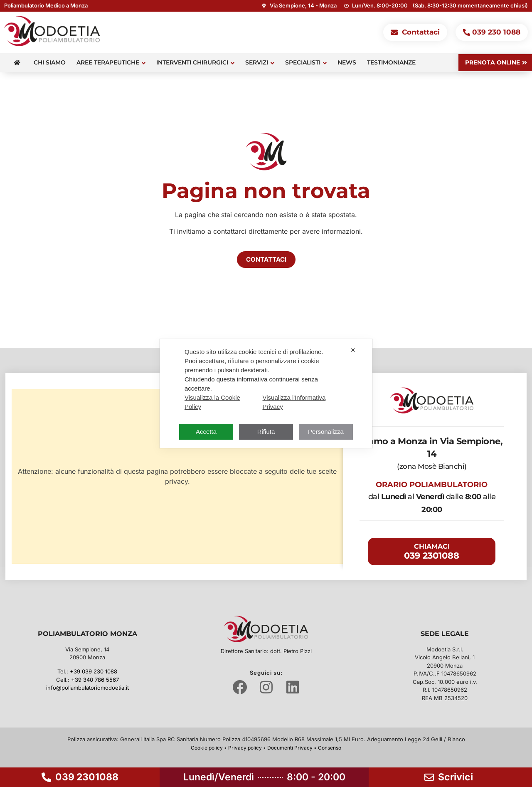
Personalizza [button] (326, 432)
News (347, 62)
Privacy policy (245, 748)
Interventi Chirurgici (195, 62)
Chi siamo (50, 62)
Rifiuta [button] (266, 432)
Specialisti (306, 62)
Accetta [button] (206, 432)
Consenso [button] (330, 748)
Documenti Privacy (290, 748)
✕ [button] (353, 350)
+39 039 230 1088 (94, 671)
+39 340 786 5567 (95, 680)
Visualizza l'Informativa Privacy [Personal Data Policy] (294, 402)
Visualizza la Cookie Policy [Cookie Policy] (212, 402)
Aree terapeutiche (111, 62)
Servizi (260, 62)
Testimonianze (391, 62)
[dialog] (266, 393)
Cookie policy (207, 748)
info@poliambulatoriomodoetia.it (87, 688)
